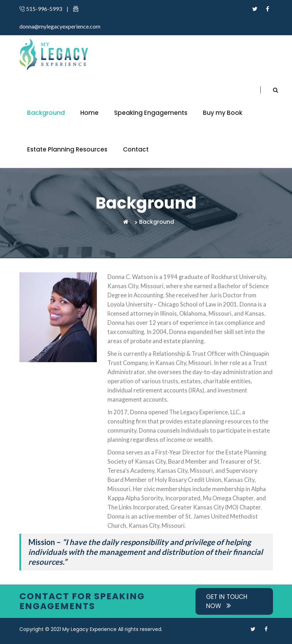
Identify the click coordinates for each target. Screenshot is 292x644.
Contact (136, 149)
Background (46, 113)
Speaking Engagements (151, 113)
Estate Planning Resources (67, 149)
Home (89, 113)
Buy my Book (223, 113)
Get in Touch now (227, 601)
